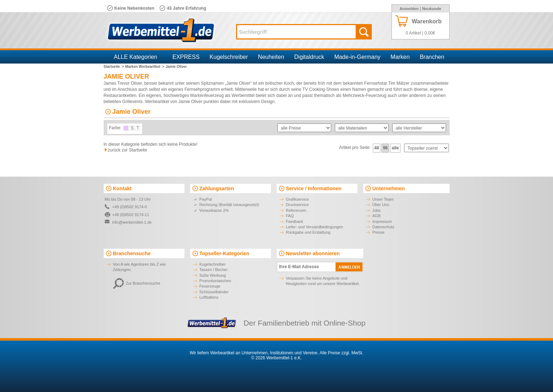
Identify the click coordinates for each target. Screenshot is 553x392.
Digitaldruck (309, 57)
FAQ (290, 216)
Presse (379, 232)
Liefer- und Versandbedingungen (315, 227)
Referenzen (296, 210)
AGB (377, 216)
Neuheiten (271, 57)
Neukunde (432, 9)
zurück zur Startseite (128, 150)
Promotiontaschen (215, 281)
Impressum (382, 221)
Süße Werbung (213, 275)
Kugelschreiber (229, 57)
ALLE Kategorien (135, 57)
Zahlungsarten (217, 188)
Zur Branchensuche (137, 283)
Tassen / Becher (214, 270)
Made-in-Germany (357, 57)
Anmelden (409, 9)
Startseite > (114, 67)
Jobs (377, 210)
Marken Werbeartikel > (145, 67)
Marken (400, 57)
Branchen (432, 57)
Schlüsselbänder (214, 292)
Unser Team (383, 199)
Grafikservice (297, 199)
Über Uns (381, 205)
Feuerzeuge (210, 286)
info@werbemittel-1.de (132, 222)
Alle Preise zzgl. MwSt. (341, 353)
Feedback (295, 221)
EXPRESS (186, 57)
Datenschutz (383, 227)
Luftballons (209, 297)
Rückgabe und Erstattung (308, 232)
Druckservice (297, 205)
